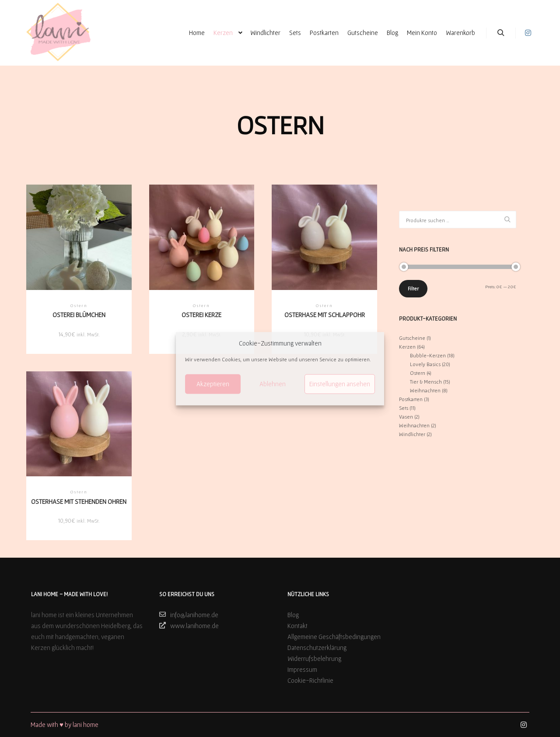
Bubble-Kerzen (428, 355)
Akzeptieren (213, 384)
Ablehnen (273, 384)
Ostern (418, 373)
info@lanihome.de (189, 615)
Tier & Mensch (426, 382)
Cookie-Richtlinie (310, 680)
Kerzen (407, 347)
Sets (404, 408)
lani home (86, 725)
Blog (293, 615)
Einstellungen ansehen (340, 384)
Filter (413, 288)
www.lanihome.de (189, 625)
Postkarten (411, 399)
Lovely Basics (425, 364)
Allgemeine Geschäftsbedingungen (334, 637)
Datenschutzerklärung (317, 648)
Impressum (302, 669)
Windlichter (412, 434)
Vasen (406, 417)
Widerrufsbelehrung (314, 658)
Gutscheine (412, 338)
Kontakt (297, 626)
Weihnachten (425, 390)
